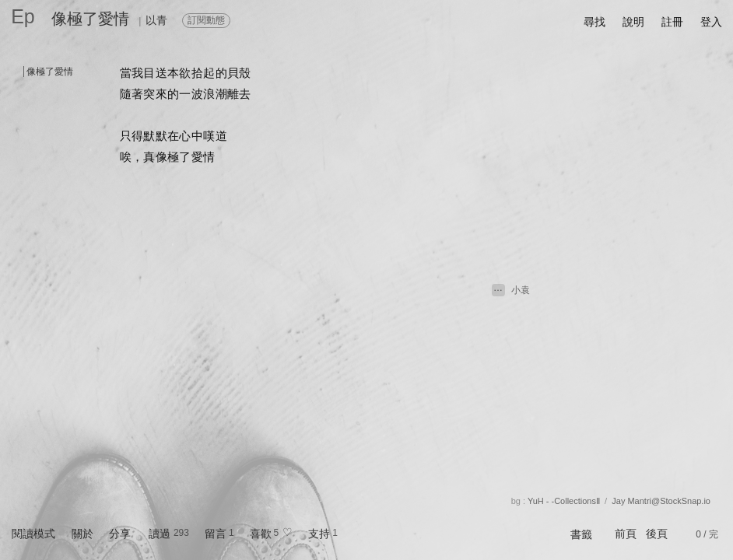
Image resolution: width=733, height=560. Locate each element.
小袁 (521, 290)
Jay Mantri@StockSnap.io (661, 501)
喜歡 (261, 534)
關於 (82, 534)
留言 (216, 534)
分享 (120, 534)
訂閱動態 (206, 20)
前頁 (626, 534)
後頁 (657, 534)
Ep (23, 16)
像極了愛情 (90, 19)
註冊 (672, 22)
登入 (711, 22)
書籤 (581, 534)
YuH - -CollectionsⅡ (564, 501)
